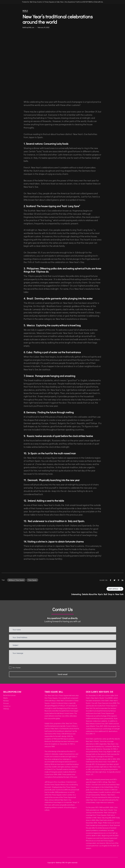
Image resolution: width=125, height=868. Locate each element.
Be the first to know (9, 695)
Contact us (7, 706)
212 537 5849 (87, 2)
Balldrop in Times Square (16, 580)
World (25, 11)
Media (5, 698)
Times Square (32, 580)
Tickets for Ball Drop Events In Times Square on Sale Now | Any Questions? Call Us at (52, 2)
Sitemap (6, 709)
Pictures (6, 703)
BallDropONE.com (28, 27)
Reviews (6, 701)
